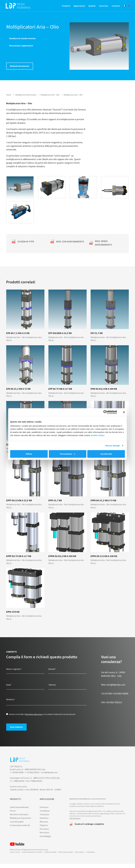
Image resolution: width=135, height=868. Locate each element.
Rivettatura (44, 837)
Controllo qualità (17, 826)
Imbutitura (44, 822)
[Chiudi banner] (124, 412)
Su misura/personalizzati (20, 829)
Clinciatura (44, 811)
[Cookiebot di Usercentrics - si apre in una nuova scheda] (105, 412)
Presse (13, 815)
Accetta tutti (106, 454)
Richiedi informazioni (20, 70)
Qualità (89, 7)
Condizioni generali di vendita (32, 856)
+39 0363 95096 (115, 698)
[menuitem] (121, 6)
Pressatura (44, 833)
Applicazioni (77, 7)
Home (9, 99)
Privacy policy (79, 856)
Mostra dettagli (113, 445)
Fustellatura (45, 815)
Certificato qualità (50, 856)
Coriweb (45, 854)
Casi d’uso (101, 7)
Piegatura (44, 829)
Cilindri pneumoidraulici (19, 811)
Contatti (113, 7)
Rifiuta (29, 454)
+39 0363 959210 (111, 706)
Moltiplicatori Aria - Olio (50, 99)
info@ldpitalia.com (113, 689)
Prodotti (63, 7)
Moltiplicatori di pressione (26, 99)
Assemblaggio (45, 840)
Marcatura (44, 826)
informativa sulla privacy (34, 718)
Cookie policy (91, 856)
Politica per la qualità (66, 856)
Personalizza (68, 454)
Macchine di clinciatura (19, 819)
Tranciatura (44, 819)
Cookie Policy (98, 435)
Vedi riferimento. (75, 822)
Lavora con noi (15, 856)
